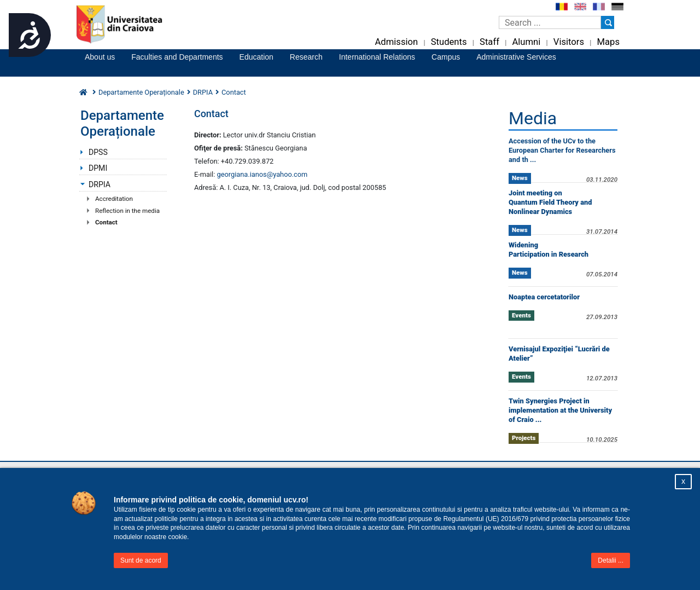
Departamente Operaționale (141, 92)
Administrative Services (516, 57)
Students (449, 42)
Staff (489, 42)
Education (256, 57)
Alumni (526, 42)
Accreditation (114, 199)
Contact (106, 222)
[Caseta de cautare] (550, 22)
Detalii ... (611, 560)
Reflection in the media (127, 211)
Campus (446, 57)
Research (306, 57)
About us (100, 57)
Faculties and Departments (177, 57)
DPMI (98, 168)
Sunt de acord (141, 560)
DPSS (98, 152)
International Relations (377, 57)
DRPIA (203, 92)
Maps (608, 42)
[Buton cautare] (608, 22)
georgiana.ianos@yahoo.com (262, 174)
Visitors (569, 42)
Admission (396, 42)
